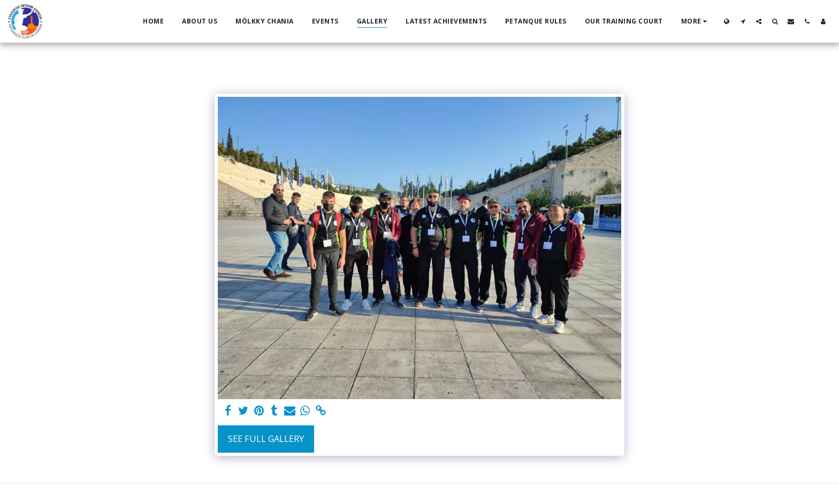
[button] (743, 21)
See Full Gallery (266, 438)
